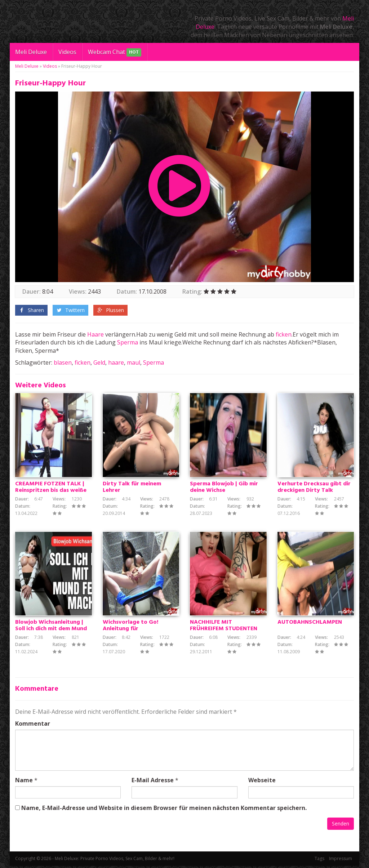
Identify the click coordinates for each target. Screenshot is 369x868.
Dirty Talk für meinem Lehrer (132, 488)
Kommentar (33, 726)
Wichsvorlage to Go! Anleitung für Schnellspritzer (130, 631)
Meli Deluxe (31, 52)
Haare (95, 334)
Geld (99, 362)
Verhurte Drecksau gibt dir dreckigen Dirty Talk (314, 488)
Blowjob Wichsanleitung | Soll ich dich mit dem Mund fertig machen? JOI (51, 631)
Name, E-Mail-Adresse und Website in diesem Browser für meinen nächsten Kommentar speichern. (164, 810)
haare (116, 362)
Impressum (341, 861)
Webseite (262, 782)
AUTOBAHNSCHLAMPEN (310, 625)
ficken (284, 334)
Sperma (128, 342)
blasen (63, 362)
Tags (319, 861)
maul (134, 362)
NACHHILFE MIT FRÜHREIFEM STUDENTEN (224, 628)
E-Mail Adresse (153, 782)
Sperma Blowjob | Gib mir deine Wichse (224, 488)
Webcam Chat (115, 52)
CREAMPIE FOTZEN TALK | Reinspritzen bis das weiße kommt (51, 491)
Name (24, 782)
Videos (67, 52)
